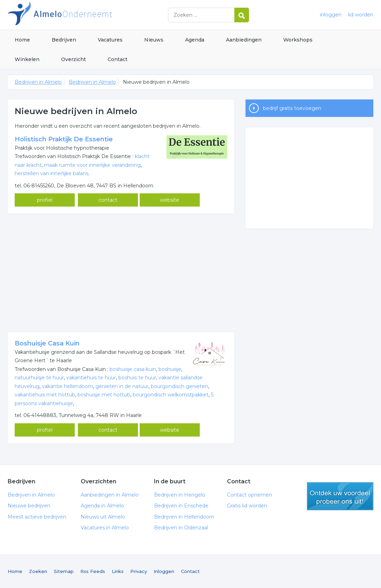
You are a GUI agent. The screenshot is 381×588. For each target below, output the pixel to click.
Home (22, 40)
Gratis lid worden (247, 506)
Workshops (298, 40)
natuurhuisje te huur (39, 378)
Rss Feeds (93, 571)
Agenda (195, 40)
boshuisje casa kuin (133, 369)
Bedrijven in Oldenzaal (181, 528)
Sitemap (64, 571)
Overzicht (74, 59)
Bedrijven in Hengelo (180, 495)
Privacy (139, 571)
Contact (118, 59)
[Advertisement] (121, 273)
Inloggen (164, 571)
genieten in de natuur (122, 386)
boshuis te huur (137, 378)
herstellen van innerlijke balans (52, 173)
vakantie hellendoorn (67, 386)
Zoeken (38, 571)
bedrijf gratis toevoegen (292, 108)
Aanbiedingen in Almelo (110, 495)
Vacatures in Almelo (105, 528)
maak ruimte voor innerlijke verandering (92, 165)
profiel (45, 200)
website (170, 200)
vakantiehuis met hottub (45, 395)
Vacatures (110, 40)
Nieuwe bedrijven (29, 506)
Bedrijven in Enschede (181, 506)
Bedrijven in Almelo (95, 15)
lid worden (361, 15)
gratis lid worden (340, 496)
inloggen (331, 15)
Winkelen (27, 59)
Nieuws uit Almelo (103, 517)
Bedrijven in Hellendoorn (184, 517)
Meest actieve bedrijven (37, 517)
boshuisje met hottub (104, 395)
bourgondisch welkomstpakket (171, 395)
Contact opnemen (250, 495)
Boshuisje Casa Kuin (47, 343)
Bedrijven (64, 40)
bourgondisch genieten (179, 386)
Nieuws (154, 40)
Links (118, 571)
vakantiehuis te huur (91, 378)
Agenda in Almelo (102, 506)
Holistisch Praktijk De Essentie (64, 139)
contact (108, 200)
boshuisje (170, 369)
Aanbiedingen (244, 40)
